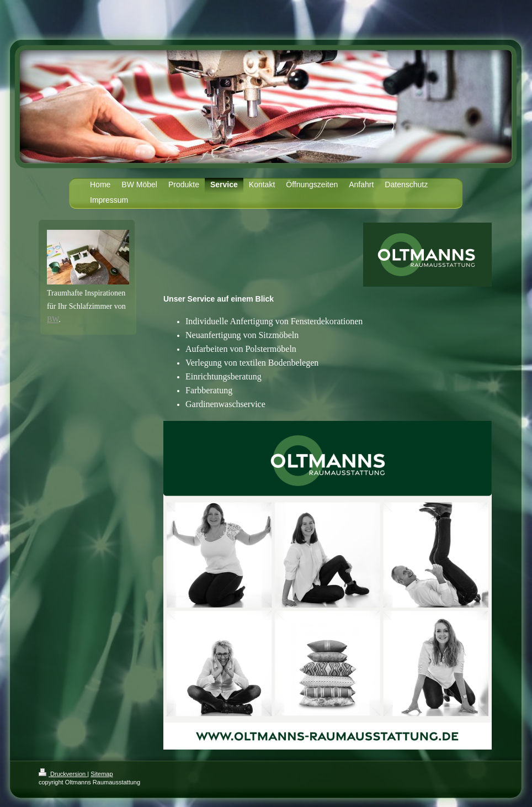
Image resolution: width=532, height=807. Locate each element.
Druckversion (63, 774)
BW (53, 320)
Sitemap (102, 774)
